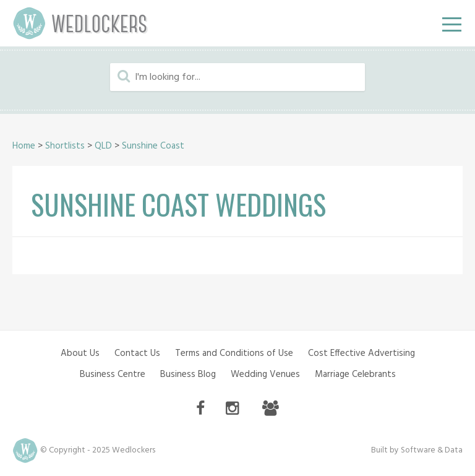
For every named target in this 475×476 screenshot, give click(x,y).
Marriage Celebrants (355, 374)
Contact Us (137, 353)
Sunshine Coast (153, 146)
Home (24, 146)
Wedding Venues (265, 374)
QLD (103, 146)
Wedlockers (80, 23)
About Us (80, 353)
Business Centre (113, 374)
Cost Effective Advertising (362, 353)
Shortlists (65, 146)
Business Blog (188, 374)
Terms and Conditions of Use (234, 353)
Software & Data (432, 450)
